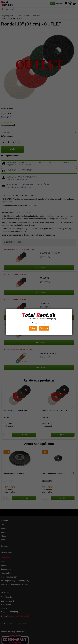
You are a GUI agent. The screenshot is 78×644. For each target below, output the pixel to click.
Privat (33, 328)
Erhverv (44, 328)
